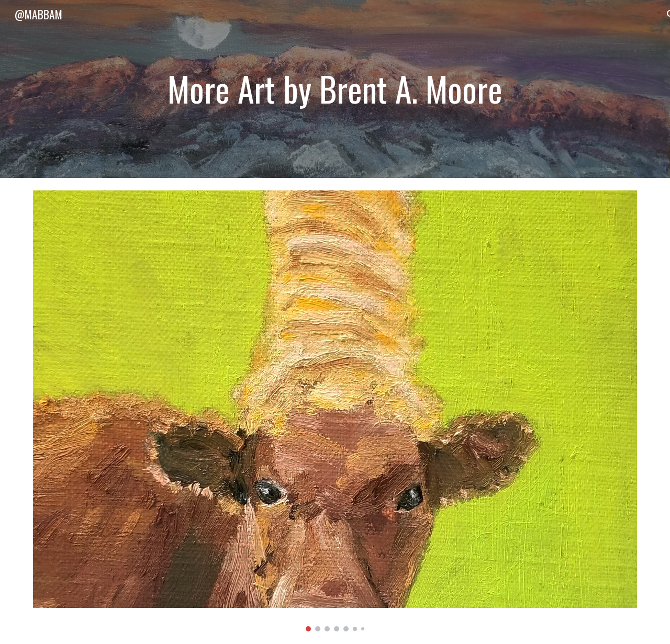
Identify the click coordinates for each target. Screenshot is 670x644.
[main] (335, 89)
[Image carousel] (335, 411)
